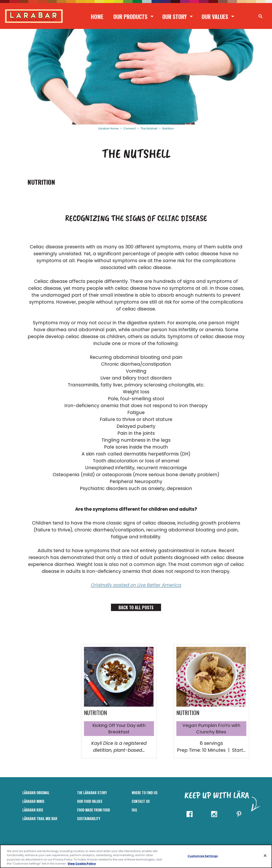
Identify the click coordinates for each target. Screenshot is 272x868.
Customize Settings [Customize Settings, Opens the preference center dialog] (203, 856)
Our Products (130, 17)
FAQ (134, 810)
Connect (130, 128)
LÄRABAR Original (36, 793)
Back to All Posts (136, 607)
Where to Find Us (145, 793)
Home (97, 17)
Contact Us (141, 801)
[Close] (265, 855)
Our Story (175, 17)
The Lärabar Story (92, 793)
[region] (136, 856)
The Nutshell (149, 128)
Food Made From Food (93, 810)
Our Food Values (90, 801)
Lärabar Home (108, 128)
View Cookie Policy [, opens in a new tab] (82, 864)
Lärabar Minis (33, 801)
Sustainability (89, 819)
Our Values (215, 17)
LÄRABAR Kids (33, 810)
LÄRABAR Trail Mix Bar (40, 819)
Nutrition (168, 128)
